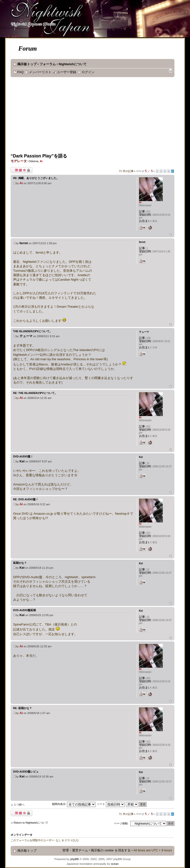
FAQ (20, 72)
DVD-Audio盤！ (23, 456)
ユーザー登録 (67, 72)
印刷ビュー (170, 71)
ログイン (88, 72)
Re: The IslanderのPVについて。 (35, 393)
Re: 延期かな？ (23, 708)
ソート (111, 804)
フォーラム (48, 64)
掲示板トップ (27, 64)
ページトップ (171, 235)
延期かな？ (20, 563)
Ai (41, 161)
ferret (24, 243)
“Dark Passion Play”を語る (39, 156)
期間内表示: (74, 804)
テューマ (26, 336)
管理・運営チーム (75, 850)
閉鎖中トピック (22, 170)
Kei (22, 461)
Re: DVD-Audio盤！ (26, 499)
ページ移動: (121, 823)
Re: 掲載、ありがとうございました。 (36, 178)
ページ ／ (144, 171)
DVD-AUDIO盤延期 (25, 610)
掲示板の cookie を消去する (111, 850)
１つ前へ (19, 805)
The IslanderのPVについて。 (33, 331)
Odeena (33, 161)
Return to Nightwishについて (31, 823)
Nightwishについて (72, 64)
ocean (115, 864)
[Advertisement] (100, 117)
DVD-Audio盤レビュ (26, 772)
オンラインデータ (22, 835)
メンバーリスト (40, 72)
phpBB (75, 859)
